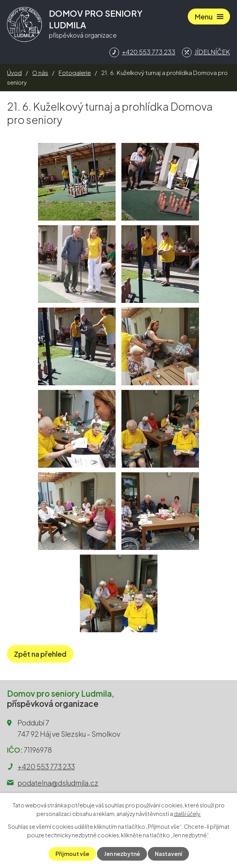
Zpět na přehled (40, 654)
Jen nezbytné (122, 854)
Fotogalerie (75, 72)
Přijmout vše (72, 854)
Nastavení (168, 854)
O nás (40, 72)
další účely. (187, 814)
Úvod (14, 72)
